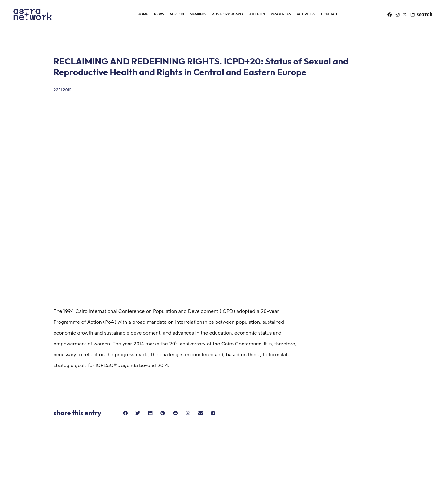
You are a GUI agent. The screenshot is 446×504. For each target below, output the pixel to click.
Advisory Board (227, 14)
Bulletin (257, 14)
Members (198, 14)
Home (143, 14)
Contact (329, 14)
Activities (306, 14)
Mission (177, 14)
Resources (281, 14)
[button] (428, 14)
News (159, 14)
